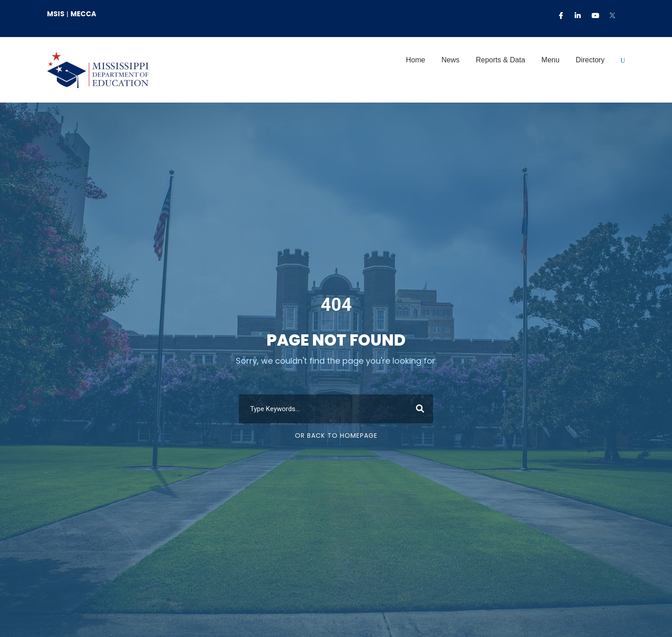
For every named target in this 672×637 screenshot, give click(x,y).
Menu (551, 60)
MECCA (83, 14)
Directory (590, 60)
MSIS (56, 14)
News (450, 60)
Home (416, 60)
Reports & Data (500, 60)
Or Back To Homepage (336, 460)
